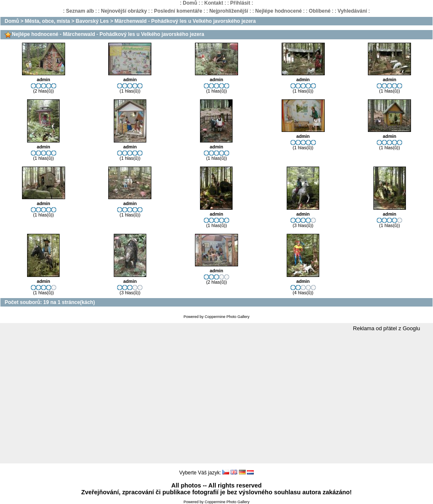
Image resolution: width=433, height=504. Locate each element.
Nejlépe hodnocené (279, 11)
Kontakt (214, 3)
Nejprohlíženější (229, 11)
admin (44, 79)
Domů (190, 3)
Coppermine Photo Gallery (227, 317)
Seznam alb (80, 11)
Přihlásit (240, 3)
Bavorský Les (92, 21)
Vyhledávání (352, 11)
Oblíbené (319, 11)
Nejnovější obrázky (124, 11)
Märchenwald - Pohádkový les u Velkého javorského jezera (185, 21)
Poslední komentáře (178, 11)
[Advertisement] (216, 398)
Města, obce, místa (48, 21)
